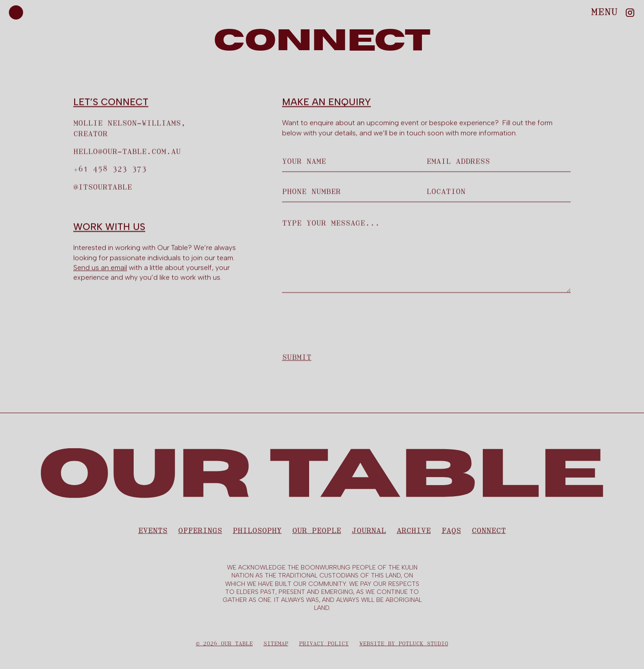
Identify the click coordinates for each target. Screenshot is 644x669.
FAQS (451, 534)
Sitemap (276, 647)
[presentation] (350, 321)
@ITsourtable (103, 187)
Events (153, 534)
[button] (604, 12)
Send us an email (100, 268)
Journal (369, 534)
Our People (317, 534)
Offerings (200, 534)
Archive (414, 534)
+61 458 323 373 (110, 170)
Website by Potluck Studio (404, 647)
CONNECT (489, 534)
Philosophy (257, 534)
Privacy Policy (324, 647)
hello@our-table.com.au (127, 152)
